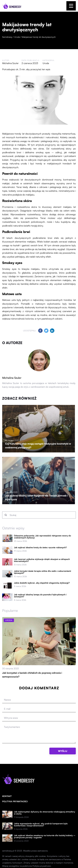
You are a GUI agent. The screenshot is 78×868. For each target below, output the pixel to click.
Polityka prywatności (15, 801)
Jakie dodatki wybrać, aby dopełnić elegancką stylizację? (42, 583)
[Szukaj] (6, 515)
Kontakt (7, 796)
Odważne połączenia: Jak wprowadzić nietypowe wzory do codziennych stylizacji (42, 537)
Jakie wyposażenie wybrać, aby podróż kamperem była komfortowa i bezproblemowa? (41, 825)
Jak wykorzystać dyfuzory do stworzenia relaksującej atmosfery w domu (45, 813)
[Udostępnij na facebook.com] (40, 331)
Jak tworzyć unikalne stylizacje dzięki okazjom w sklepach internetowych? (42, 560)
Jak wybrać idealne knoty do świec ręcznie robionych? (40, 547)
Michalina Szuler (10, 63)
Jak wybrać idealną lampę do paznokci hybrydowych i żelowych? (40, 596)
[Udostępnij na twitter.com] (46, 331)
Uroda (46, 63)
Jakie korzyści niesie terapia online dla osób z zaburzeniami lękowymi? (42, 572)
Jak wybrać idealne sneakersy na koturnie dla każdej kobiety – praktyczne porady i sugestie (45, 836)
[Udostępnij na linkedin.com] (52, 331)
